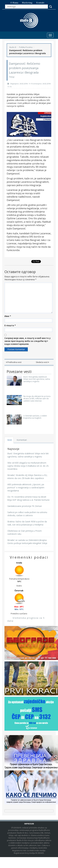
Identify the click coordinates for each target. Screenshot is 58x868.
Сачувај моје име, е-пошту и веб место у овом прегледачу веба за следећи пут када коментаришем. (28, 341)
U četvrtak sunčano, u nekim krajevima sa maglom (35, 417)
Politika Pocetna (26, 47)
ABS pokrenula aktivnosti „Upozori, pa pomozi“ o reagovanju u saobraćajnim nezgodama (26, 487)
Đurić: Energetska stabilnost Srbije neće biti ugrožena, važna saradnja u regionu (37, 379)
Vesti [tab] (10, 440)
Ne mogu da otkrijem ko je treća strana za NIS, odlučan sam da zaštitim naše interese (37, 399)
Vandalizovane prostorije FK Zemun (25, 506)
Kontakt (40, 3)
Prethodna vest (14, 362)
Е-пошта (10, 325)
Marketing (27, 3)
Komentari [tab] (22, 440)
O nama (14, 3)
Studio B (13, 47)
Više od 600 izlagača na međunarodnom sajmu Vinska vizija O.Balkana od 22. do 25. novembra (28, 466)
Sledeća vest (42, 362)
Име (8, 316)
